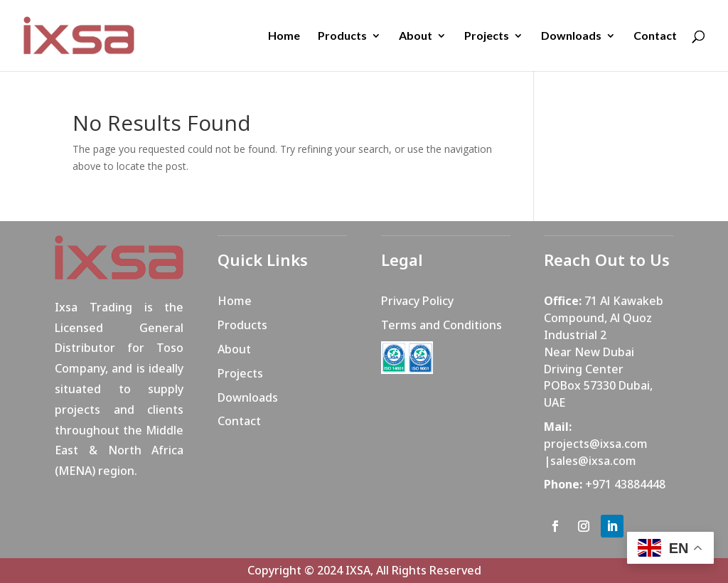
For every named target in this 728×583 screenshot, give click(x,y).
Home (284, 36)
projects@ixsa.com (596, 444)
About (416, 36)
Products (342, 36)
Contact (655, 36)
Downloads (571, 36)
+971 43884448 (625, 484)
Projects (487, 36)
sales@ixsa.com (593, 461)
